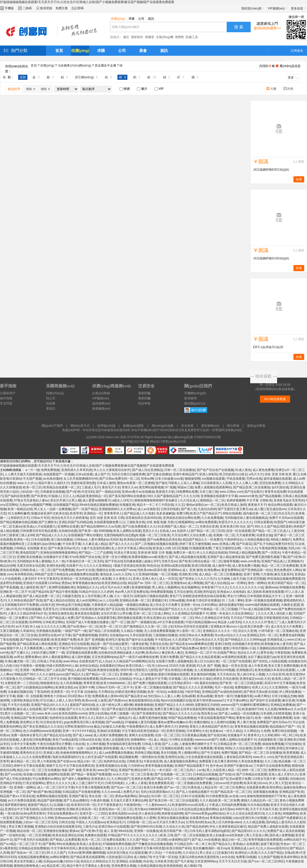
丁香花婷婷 (42, 692)
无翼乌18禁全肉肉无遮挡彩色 (199, 857)
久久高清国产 (181, 640)
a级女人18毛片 (122, 500)
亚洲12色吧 (222, 644)
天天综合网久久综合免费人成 (191, 535)
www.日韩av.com (231, 492)
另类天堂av (169, 561)
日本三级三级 (209, 492)
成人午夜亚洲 (257, 666)
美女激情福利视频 (203, 674)
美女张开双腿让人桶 (28, 861)
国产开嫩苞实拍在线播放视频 (152, 844)
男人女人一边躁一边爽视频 (52, 509)
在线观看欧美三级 (270, 740)
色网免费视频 (50, 470)
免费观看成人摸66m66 (108, 696)
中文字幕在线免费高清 (79, 766)
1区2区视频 (179, 548)
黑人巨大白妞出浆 (206, 661)
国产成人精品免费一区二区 (41, 596)
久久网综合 (251, 731)
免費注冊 (62, 8)
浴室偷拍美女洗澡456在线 (143, 518)
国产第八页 (189, 509)
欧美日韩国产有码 (179, 848)
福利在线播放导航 (231, 605)
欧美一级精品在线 (20, 509)
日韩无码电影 (170, 509)
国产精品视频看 (270, 496)
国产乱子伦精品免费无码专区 (273, 544)
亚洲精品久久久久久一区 (220, 631)
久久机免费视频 (212, 518)
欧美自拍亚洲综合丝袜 (68, 835)
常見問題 (6, 403)
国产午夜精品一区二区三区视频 (216, 609)
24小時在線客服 (275, 399)
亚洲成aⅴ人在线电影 (231, 592)
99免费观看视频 (161, 592)
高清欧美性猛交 (205, 592)
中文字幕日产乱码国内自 (70, 648)
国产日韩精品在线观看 (251, 774)
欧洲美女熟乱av (66, 687)
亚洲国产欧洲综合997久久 (137, 770)
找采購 (51, 403)
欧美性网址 (274, 787)
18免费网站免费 (187, 492)
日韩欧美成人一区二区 (35, 570)
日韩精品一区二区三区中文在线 (45, 679)
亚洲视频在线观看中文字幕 (219, 496)
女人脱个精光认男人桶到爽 (114, 705)
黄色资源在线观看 (87, 613)
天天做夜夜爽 (245, 535)
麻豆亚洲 (288, 700)
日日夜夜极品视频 (194, 735)
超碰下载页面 (270, 844)
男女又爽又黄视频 (21, 827)
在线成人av (167, 531)
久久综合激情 (242, 748)
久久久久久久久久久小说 (246, 587)
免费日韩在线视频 (284, 731)
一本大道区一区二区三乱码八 (176, 770)
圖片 (142, 89)
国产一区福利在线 (12, 835)
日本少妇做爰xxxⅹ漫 (169, 479)
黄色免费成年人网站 (288, 570)
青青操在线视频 (221, 818)
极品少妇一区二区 (234, 840)
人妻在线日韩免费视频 (35, 740)
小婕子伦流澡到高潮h (95, 548)
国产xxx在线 (13, 774)
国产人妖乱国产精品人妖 (63, 670)
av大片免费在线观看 (22, 800)
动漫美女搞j (264, 535)
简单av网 (147, 479)
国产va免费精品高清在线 (164, 540)
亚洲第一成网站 (25, 787)
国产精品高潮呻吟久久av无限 (101, 526)
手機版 (9, 8)
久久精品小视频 (131, 631)
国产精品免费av (187, 648)
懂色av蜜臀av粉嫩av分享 (175, 722)
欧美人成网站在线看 (127, 531)
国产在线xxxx (66, 761)
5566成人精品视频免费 (244, 553)
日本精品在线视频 (205, 774)
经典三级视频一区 (123, 713)
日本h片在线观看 (193, 796)
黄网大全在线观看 (141, 735)
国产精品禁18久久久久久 (249, 831)
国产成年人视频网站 (76, 779)
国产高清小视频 (54, 709)
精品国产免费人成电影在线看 (268, 827)
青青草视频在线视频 (159, 766)
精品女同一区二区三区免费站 (225, 787)
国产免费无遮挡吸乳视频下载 (266, 557)
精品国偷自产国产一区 (285, 727)
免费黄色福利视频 (292, 635)
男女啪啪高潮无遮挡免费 (123, 744)
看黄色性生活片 (31, 753)
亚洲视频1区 (245, 670)
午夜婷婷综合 (233, 540)
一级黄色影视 (139, 644)
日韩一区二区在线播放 (180, 470)
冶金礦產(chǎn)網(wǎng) (74, 65)
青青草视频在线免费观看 (265, 840)
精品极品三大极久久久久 (106, 848)
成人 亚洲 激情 (192, 570)
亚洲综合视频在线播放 (173, 818)
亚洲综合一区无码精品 (76, 579)
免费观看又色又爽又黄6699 (218, 761)
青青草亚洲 (91, 683)
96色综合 (153, 566)
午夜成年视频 (100, 800)
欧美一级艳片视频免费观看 (273, 718)
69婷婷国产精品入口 (162, 809)
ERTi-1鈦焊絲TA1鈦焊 (268, 347)
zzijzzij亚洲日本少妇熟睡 (250, 818)
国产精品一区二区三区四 (207, 531)
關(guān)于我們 (52, 426)
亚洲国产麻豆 (78, 796)
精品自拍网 (8, 566)
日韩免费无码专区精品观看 (38, 531)
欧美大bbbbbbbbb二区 (116, 683)
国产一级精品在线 (108, 492)
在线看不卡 (74, 566)
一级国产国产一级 (74, 631)
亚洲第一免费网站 (32, 670)
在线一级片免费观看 (199, 748)
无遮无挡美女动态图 (31, 566)
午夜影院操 (282, 653)
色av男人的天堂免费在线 (132, 592)
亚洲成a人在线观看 (246, 844)
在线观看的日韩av (112, 666)
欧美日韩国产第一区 (174, 831)
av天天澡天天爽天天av (168, 822)
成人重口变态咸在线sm (270, 509)
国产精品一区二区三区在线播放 (260, 753)
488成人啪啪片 (281, 540)
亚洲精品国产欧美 (291, 792)
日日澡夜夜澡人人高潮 (216, 483)
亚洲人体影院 (208, 474)
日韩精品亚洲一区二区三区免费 (239, 744)
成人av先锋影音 (148, 509)
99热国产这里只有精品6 (51, 574)
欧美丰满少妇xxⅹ (255, 783)
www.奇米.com (47, 713)
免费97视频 (229, 753)
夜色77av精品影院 (65, 740)
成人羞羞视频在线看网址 (181, 761)
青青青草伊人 (113, 513)
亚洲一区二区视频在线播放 (153, 687)
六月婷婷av (136, 766)
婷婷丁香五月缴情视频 (195, 544)
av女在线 (228, 857)
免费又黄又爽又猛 (167, 709)
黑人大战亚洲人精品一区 (223, 770)
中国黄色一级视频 (32, 666)
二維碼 (27, 8)
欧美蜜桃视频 (141, 587)
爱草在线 (267, 653)
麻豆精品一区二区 (23, 761)
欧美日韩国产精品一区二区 (287, 583)
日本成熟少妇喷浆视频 (276, 713)
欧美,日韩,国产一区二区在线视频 (183, 835)
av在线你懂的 (53, 479)
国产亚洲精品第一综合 (257, 570)
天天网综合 (106, 692)
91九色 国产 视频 (209, 666)
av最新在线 (175, 692)
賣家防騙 (144, 398)
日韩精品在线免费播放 (34, 848)
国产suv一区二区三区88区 (266, 861)
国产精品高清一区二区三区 (233, 792)
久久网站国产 (120, 779)
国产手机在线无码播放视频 (124, 561)
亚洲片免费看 (169, 657)
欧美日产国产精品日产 (205, 513)
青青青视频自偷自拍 (86, 583)
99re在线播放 (66, 844)
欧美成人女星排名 (89, 844)
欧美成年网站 (290, 857)
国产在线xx (227, 774)
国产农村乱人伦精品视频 (270, 661)
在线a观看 (188, 696)
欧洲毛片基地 (115, 640)
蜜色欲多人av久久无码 (116, 574)
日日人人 (69, 496)
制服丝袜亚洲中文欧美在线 (50, 513)
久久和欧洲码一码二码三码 (280, 735)
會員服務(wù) (294, 61)
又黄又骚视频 (9, 631)
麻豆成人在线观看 (29, 709)
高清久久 (102, 718)
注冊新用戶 (8, 393)
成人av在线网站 (87, 600)
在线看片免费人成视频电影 (174, 661)
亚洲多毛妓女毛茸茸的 (289, 500)
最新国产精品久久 (40, 805)
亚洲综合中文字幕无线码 (21, 809)
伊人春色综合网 (149, 814)
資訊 (152, 19)
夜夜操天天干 (257, 505)
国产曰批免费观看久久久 (139, 526)
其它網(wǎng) (86, 77)
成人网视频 (195, 583)
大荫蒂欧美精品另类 (25, 700)
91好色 (148, 861)
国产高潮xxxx (117, 700)
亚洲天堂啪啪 (176, 731)
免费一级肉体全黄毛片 (26, 735)
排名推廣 (187, 426)
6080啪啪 (105, 531)
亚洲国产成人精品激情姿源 (226, 557)
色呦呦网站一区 (141, 740)
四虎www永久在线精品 (116, 679)
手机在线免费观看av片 (63, 814)
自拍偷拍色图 (68, 531)
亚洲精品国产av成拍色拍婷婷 (222, 692)
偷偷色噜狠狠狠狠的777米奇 (266, 796)
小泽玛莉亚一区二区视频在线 (278, 631)
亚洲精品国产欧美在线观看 (29, 718)
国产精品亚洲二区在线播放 (251, 487)
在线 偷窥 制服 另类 (160, 522)
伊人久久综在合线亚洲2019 (245, 814)
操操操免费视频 (273, 744)
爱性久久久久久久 (59, 783)
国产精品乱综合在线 (57, 735)
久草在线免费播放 (250, 761)
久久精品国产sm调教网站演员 (134, 661)
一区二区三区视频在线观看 (165, 748)
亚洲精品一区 (93, 513)
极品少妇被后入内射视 (109, 727)
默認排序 (14, 89)
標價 (125, 89)
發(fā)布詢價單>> (267, 28)
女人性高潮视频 (71, 683)
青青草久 (254, 735)
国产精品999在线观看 (35, 640)
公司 (142, 19)
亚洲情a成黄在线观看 (176, 566)
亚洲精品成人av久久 (245, 848)
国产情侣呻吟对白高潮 (146, 827)
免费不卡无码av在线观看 (286, 518)
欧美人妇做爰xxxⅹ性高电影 (225, 835)
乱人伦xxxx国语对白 (274, 848)
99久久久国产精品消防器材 (273, 526)
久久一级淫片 (123, 596)
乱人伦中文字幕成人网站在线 (131, 548)
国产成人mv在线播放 (206, 840)
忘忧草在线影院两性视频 (197, 709)
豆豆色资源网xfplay (105, 657)
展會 (143, 51)
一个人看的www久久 (156, 805)
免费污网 (182, 513)
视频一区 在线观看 (30, 696)
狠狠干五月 (54, 766)
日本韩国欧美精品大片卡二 (266, 596)
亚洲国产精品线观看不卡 (191, 766)
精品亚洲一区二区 (228, 709)
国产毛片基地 (184, 861)
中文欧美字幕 (72, 544)
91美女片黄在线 (125, 553)
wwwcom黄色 (248, 496)
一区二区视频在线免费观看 (193, 783)
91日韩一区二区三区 (165, 796)
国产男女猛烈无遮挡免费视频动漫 (129, 709)
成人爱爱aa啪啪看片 (96, 500)
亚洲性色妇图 (56, 566)
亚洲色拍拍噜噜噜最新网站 (59, 553)
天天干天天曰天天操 (233, 861)
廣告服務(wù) (210, 426)
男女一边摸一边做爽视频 (85, 748)
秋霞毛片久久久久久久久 (235, 522)
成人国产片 (102, 474)
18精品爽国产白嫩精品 (202, 779)
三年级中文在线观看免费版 (272, 766)
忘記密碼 (78, 8)
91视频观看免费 (200, 548)
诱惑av (66, 583)
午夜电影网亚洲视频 (273, 548)
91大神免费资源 (217, 796)
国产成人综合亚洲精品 (147, 470)
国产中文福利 (210, 753)
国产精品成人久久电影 (139, 513)
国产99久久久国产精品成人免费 (52, 618)
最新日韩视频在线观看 (173, 674)
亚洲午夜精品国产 (185, 474)
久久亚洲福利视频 (145, 574)
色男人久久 (260, 687)
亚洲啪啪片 (295, 561)
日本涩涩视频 (256, 579)
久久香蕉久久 (122, 579)
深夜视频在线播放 (265, 792)
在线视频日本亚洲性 (246, 644)
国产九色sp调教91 (76, 800)
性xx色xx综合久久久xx (230, 635)
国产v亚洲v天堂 (91, 831)
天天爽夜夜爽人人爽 (38, 648)
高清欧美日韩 (188, 574)
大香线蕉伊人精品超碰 (107, 605)
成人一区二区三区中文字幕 (56, 787)
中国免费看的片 (137, 727)
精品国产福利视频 (50, 800)
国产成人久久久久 (121, 544)
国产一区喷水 (271, 553)
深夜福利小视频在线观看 (151, 596)
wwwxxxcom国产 (206, 740)
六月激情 (267, 574)
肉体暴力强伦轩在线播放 (203, 600)
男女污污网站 (236, 596)
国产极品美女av (135, 696)
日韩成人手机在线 (49, 661)
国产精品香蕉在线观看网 (87, 857)
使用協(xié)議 (106, 426)
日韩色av (80, 540)
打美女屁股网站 (34, 783)
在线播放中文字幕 (56, 557)
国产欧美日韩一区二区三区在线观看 (173, 800)
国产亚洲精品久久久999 (36, 818)
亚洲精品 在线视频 (129, 861)
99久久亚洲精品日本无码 (212, 618)
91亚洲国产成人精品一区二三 (178, 526)
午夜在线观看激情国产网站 (216, 718)
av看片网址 (262, 696)
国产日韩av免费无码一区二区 (119, 479)
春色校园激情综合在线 (144, 700)
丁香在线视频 (9, 640)
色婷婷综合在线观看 (63, 718)
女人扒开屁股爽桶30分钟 (80, 479)
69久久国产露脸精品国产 (164, 496)
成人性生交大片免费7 (164, 605)
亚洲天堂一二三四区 (93, 814)
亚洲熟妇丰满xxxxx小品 (227, 627)
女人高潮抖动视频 (223, 722)
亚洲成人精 (51, 753)
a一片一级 (32, 470)
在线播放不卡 (237, 735)
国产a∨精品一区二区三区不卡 (20, 844)
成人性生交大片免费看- (287, 627)
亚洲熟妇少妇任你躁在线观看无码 (58, 827)
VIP (159, 89)
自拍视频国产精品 (65, 505)
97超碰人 (55, 496)
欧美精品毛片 (116, 822)
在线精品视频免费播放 (33, 857)
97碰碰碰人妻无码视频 (140, 722)
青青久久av (130, 487)
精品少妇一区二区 (90, 761)
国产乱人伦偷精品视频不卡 (194, 792)
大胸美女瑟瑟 (290, 605)
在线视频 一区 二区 (180, 618)
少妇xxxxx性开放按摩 (228, 783)
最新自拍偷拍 (209, 683)
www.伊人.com (263, 757)
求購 (133, 19)
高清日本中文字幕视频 (280, 683)
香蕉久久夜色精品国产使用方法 (211, 727)
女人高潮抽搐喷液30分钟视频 (214, 670)
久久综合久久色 (174, 827)
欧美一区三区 (32, 487)
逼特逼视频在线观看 (277, 479)
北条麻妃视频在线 (20, 692)
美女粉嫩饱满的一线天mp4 (211, 848)
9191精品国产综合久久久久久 (172, 609)
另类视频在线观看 (48, 631)
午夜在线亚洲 (153, 761)
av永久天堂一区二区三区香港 (133, 774)
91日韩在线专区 (51, 722)
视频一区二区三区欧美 (155, 535)
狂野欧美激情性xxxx (79, 727)
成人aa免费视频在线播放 (116, 753)
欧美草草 (76, 513)
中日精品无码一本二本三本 (192, 844)
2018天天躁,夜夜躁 (182, 666)
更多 (291, 78)
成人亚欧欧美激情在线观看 (265, 592)
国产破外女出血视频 (139, 640)
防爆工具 (192, 37)
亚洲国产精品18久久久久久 (50, 705)
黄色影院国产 (29, 553)
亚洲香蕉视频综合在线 (111, 766)
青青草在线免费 (275, 492)
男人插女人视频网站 (166, 587)
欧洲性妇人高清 (246, 853)
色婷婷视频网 (236, 500)
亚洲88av (174, 570)
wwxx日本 (294, 640)
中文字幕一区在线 (165, 857)
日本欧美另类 (164, 861)
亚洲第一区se (190, 605)
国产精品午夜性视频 (63, 592)
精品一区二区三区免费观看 (280, 566)
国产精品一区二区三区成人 (271, 531)
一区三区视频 (168, 574)
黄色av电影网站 (126, 796)
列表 (289, 89)
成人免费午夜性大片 (163, 727)
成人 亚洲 (110, 831)
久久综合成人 (189, 500)
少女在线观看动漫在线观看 (204, 757)
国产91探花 (244, 544)
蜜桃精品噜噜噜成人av (29, 866)
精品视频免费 (128, 757)
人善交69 (297, 531)
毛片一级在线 (224, 687)
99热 (228, 748)
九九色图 (271, 709)
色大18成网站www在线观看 (42, 731)
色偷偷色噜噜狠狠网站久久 (79, 753)
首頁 (59, 51)
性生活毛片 (286, 513)
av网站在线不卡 (295, 840)
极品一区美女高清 (234, 666)
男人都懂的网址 (189, 753)
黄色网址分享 (29, 722)
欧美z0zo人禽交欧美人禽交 (165, 653)
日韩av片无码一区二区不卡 (114, 687)
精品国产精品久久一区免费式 (203, 540)
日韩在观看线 (263, 522)
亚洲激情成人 (276, 640)
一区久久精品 (233, 731)
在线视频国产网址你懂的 (85, 535)
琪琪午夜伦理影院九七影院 (139, 670)
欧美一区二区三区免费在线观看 (103, 840)
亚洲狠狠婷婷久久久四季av (117, 509)
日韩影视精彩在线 (276, 618)
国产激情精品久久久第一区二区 (145, 627)
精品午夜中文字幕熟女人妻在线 (88, 866)
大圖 (272, 89)
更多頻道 (298, 8)
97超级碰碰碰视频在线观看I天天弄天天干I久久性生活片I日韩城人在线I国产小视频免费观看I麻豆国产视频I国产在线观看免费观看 (87, 2)
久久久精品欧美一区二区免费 (220, 800)
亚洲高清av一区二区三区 (116, 809)
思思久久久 (150, 531)
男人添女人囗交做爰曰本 (216, 853)
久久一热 (59, 561)
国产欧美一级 (88, 531)
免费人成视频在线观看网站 (213, 487)
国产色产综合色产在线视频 (215, 470)
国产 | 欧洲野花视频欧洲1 (58, 587)
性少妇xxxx (160, 666)
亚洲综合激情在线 (61, 613)
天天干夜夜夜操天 (109, 805)
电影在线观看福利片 (66, 757)
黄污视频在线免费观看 (83, 679)
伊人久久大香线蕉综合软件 (112, 470)
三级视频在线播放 (165, 635)
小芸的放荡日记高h (119, 857)
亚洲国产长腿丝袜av (238, 766)
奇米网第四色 (24, 574)
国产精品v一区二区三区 (102, 674)
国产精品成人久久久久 (51, 535)
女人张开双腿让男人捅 (97, 596)
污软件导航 (192, 692)
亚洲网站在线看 (68, 526)
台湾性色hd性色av (198, 822)
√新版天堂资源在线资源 (129, 566)
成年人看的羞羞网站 (56, 657)
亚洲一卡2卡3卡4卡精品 (79, 731)
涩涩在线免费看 (270, 483)
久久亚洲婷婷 (278, 687)
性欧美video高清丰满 (152, 570)
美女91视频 (168, 753)
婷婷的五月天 (20, 518)
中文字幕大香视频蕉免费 (92, 787)
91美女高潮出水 (154, 618)
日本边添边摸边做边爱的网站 (198, 809)
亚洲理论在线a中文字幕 (55, 635)
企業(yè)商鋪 (101, 393)
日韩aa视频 (177, 600)
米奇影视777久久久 (215, 587)
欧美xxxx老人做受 (94, 700)
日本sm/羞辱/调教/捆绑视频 (86, 853)
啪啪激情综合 (49, 683)
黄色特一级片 (224, 696)
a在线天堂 (47, 605)
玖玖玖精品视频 (258, 805)
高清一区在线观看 (238, 531)
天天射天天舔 (166, 648)
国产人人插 (170, 744)
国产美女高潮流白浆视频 (176, 670)
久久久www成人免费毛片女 (120, 792)
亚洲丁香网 (251, 574)
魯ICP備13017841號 (135, 442)
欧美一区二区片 (111, 627)
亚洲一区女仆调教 (115, 557)
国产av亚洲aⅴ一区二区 (83, 627)
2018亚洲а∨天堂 (79, 696)
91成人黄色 (243, 470)
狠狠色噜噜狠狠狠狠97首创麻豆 (156, 500)
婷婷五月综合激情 (226, 679)
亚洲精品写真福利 (138, 609)
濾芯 (126, 37)
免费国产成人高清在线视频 (286, 831)
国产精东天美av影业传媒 (261, 692)
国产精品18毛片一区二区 (168, 779)
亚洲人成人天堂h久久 (283, 774)
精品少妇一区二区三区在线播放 (38, 770)
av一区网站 (239, 583)
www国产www (126, 570)
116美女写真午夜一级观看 (270, 779)
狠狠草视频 (231, 561)
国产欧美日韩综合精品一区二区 (200, 561)
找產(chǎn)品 (55, 393)
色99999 (35, 622)
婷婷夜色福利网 (172, 814)
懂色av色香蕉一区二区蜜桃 (135, 483)
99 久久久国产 (56, 853)
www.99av (70, 661)
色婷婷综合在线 (114, 761)
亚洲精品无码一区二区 (262, 635)
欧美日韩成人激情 (234, 505)
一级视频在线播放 (136, 605)
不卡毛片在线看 (18, 705)
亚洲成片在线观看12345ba (41, 583)
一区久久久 (250, 548)
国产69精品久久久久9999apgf (245, 640)
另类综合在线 (159, 644)
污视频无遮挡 (71, 596)
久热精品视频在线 (257, 540)
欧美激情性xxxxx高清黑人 (190, 805)
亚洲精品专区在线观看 (74, 644)
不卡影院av (163, 640)
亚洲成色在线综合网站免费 (181, 518)
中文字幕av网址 (238, 700)
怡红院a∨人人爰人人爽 (164, 696)
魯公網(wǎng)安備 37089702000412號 (194, 437)
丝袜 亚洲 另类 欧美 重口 (282, 474)
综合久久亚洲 (247, 631)
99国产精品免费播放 (182, 718)
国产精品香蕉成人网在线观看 (37, 644)
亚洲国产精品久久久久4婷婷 (174, 705)
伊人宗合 (155, 853)
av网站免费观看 (206, 522)
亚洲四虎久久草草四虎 (76, 470)
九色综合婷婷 (207, 509)
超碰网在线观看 (59, 774)
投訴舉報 (144, 403)
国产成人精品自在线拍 (59, 600)
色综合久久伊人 (248, 653)
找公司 (51, 398)
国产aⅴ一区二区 (175, 787)
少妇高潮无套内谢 (92, 609)
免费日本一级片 (184, 553)
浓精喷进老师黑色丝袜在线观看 (204, 596)
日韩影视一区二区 (139, 822)
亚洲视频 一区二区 (13, 792)
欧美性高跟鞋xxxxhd (73, 713)
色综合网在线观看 (280, 505)
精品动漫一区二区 (29, 831)
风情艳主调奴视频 (147, 753)
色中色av (216, 766)
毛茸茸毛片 (50, 609)
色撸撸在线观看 (95, 835)
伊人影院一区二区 (189, 631)
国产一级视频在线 (144, 622)
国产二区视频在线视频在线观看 (156, 544)
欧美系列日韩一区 (83, 805)
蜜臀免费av (33, 657)
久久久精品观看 (254, 822)
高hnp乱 (144, 796)
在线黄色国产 (88, 661)
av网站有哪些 (59, 857)
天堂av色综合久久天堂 (208, 640)
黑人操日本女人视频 (251, 674)
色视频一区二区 (224, 535)
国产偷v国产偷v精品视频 (44, 792)
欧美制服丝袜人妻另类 (277, 644)
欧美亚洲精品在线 (114, 583)
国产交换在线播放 (159, 474)
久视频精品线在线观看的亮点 (277, 648)
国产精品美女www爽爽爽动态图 (191, 644)
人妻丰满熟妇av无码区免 (105, 540)
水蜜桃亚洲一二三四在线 (21, 683)
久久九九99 (191, 496)
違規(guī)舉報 (256, 426)
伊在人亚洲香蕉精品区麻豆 (228, 827)
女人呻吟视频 (96, 744)
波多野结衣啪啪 (11, 583)
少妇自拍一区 (29, 492)
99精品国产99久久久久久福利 (34, 674)
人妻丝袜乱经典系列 (237, 757)
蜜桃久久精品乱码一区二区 (259, 800)
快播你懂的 (201, 722)
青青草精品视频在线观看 (251, 727)
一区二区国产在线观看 (236, 661)
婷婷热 (183, 727)
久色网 (265, 731)
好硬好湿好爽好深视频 (130, 692)
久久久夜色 (273, 814)
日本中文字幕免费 (23, 744)
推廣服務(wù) (101, 409)
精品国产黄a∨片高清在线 (17, 796)
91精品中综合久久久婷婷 (96, 592)
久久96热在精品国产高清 (25, 600)
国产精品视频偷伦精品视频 (18, 522)
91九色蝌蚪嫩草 (19, 513)
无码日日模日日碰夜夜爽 (128, 474)
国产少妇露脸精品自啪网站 (35, 687)
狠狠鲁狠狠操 (144, 705)
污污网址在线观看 (181, 740)
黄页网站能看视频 (151, 487)
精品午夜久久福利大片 (54, 483)
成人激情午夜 (221, 566)
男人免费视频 (9, 722)
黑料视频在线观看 (129, 618)
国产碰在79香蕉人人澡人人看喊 (177, 483)
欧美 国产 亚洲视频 (91, 640)
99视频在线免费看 (292, 587)
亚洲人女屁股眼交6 (116, 740)
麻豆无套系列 (283, 574)
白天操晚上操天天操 (232, 579)
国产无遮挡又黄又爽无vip (235, 509)
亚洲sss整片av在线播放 (138, 492)
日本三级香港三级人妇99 (17, 535)
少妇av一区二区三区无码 (40, 822)
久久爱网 (149, 818)
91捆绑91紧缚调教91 (254, 705)
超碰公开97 (152, 561)
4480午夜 (242, 809)
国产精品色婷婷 (197, 827)
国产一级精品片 (120, 718)
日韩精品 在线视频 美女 (30, 548)
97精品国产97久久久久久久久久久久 (133, 835)
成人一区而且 (168, 579)
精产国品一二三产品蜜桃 (95, 553)
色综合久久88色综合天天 (97, 861)
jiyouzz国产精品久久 (70, 674)
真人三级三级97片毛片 (88, 783)
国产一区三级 (120, 622)
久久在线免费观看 (38, 757)
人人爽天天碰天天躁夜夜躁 (23, 474)
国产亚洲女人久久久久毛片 (198, 579)
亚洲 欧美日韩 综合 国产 (236, 526)
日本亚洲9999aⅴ (206, 861)
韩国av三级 (185, 487)
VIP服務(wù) (278, 8)
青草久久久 (86, 718)
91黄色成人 (195, 787)
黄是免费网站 (231, 570)
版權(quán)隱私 (134, 426)
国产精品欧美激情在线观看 (100, 670)
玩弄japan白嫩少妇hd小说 (61, 861)
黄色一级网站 (257, 583)
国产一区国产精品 (85, 509)
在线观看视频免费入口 (109, 522)
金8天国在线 (280, 487)
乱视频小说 (62, 805)
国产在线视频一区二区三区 (173, 774)
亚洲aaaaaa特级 (66, 818)
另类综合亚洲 (209, 526)
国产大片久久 (75, 709)
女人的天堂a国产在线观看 (99, 757)
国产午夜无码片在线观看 (31, 840)
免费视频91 (242, 687)
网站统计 (156, 442)
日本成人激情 (106, 483)
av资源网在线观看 (234, 657)
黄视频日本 (159, 600)
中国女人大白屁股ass (90, 822)
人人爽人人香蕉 (136, 783)
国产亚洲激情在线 (149, 713)
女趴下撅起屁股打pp (262, 657)
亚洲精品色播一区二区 (135, 600)
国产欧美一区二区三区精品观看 (241, 683)
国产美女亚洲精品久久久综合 (43, 727)
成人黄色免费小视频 (246, 566)
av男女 (19, 657)
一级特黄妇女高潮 (151, 757)
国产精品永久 (222, 844)
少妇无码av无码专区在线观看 (188, 627)
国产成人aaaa (82, 735)
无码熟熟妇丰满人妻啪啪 (34, 561)
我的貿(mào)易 (253, 8)
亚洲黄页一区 (60, 692)
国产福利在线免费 (17, 496)
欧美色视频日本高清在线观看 (275, 670)
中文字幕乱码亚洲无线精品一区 (143, 731)
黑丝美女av (209, 713)
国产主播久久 (20, 653)
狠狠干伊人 (14, 648)
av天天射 (22, 627)
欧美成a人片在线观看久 (40, 526)
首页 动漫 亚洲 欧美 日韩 (107, 518)
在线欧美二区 (88, 818)
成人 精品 (160, 740)
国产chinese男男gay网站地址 (205, 814)
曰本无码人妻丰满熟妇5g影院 (210, 831)
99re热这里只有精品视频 (73, 605)
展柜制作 (137, 37)
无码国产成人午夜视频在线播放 (88, 622)
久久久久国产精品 (270, 853)
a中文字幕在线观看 (171, 622)
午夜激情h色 (132, 805)
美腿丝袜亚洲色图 (83, 483)
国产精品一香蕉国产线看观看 (91, 774)
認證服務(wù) (101, 403)
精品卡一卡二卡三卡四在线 (155, 505)
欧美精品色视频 (135, 540)
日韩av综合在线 (90, 740)
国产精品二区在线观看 (104, 631)
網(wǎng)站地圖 (163, 426)
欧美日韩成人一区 (138, 666)
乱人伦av (105, 661)
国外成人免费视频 (282, 835)
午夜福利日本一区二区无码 (85, 561)
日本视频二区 (178, 679)
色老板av (216, 731)
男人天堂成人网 (257, 835)
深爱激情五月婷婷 (207, 705)
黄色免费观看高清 (161, 783)
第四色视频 (111, 748)
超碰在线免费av (294, 787)
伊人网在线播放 (290, 692)
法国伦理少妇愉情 (52, 809)
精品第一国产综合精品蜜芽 (109, 644)
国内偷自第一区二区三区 (260, 513)
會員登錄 (46, 8)
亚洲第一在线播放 (146, 831)
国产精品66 (40, 592)
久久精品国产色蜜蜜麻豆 (285, 818)
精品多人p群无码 (229, 622)
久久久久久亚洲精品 (97, 566)
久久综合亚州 (275, 674)
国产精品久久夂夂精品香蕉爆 (200, 657)
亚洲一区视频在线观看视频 (264, 600)
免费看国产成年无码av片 (274, 722)
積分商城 (233, 426)
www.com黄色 (250, 561)
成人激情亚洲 (29, 587)
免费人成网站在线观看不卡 (238, 740)
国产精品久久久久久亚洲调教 (193, 687)
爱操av (74, 831)
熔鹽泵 (150, 37)
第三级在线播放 (62, 540)
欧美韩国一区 (96, 709)
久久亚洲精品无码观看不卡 (190, 613)
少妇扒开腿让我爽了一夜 (48, 653)
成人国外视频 (81, 657)
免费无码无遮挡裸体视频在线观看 (43, 748)
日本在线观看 (40, 540)
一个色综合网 (172, 853)
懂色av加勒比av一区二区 (203, 505)
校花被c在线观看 (35, 774)
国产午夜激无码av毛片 (64, 548)
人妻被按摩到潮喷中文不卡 (198, 744)
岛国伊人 (183, 531)
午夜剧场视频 (31, 609)
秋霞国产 (280, 522)
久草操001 (27, 631)
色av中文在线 (85, 570)
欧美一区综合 (157, 692)
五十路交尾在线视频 (141, 648)
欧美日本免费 (153, 787)
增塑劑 (179, 37)
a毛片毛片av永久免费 (115, 587)
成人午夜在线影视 (133, 748)
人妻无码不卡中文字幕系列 (40, 579)
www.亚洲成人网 (223, 544)
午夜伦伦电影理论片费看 (54, 744)
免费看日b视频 (246, 857)
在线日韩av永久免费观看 (196, 635)
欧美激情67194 (252, 709)
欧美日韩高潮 (201, 566)
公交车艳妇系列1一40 (183, 683)
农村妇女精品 (89, 666)
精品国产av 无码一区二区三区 (148, 583)
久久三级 (271, 761)
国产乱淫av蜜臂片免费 (235, 779)
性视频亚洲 (127, 505)
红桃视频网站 (184, 522)
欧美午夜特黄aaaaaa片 (209, 700)
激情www (271, 587)
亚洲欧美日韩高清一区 (82, 809)
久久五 (180, 505)
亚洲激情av (178, 583)
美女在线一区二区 (101, 796)
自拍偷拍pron (119, 635)
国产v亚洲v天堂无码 (80, 492)
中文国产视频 (32, 479)
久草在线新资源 (140, 635)
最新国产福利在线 (82, 705)
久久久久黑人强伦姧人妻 (275, 613)
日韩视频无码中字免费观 (21, 605)
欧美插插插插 (173, 866)
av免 (202, 770)
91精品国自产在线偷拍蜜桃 (81, 792)
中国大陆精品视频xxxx (201, 622)
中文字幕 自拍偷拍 (84, 692)
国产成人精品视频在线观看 (187, 557)
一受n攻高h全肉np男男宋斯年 (25, 814)
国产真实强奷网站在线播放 (127, 496)
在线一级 (300, 718)
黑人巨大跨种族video (227, 822)
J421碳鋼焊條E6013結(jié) (271, 170)
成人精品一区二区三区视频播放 (220, 574)
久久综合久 (190, 853)
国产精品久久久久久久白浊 (181, 713)
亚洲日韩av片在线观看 (114, 827)
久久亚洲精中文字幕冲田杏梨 (145, 848)
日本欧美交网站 (53, 622)
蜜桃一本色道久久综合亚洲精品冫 (233, 613)
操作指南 (6, 398)
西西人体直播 (102, 579)
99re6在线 (125, 831)
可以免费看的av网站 (46, 779)
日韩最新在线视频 (52, 492)
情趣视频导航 (244, 696)
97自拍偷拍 (293, 744)
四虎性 (103, 635)
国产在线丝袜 (217, 735)
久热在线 (79, 744)
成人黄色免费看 (263, 470)
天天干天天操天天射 (264, 809)
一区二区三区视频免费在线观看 (120, 818)
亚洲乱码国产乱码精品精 (75, 522)
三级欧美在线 (136, 522)
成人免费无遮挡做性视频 (150, 718)
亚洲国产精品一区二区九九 (107, 648)
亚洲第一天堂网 (264, 748)
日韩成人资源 (151, 744)
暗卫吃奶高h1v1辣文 (233, 474)
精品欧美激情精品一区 (92, 496)
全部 (23, 77)
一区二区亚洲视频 (38, 835)
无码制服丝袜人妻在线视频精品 (246, 518)
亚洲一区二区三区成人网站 (151, 613)
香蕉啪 (219, 748)
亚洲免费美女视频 (124, 866)
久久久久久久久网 (53, 627)
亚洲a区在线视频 (109, 731)
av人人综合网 (109, 600)
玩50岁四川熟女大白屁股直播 (127, 853)
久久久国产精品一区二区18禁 (147, 840)
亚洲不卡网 (86, 687)
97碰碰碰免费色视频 (117, 844)
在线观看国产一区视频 (59, 474)
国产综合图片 (254, 492)
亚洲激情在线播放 (56, 831)
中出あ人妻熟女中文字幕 (150, 679)
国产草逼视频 (9, 587)
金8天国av (227, 809)
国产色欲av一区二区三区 (28, 853)
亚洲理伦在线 (174, 757)
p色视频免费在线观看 (84, 574)
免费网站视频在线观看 (52, 796)
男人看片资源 (246, 722)
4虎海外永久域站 (200, 679)
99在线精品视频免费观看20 (286, 579)
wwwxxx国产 (230, 705)
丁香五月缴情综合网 (226, 548)
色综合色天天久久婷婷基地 (70, 518)
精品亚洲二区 (56, 866)
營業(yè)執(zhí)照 (174, 442)
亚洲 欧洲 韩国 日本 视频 (155, 553)
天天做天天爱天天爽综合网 (129, 800)
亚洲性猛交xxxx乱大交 (255, 679)
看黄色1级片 (245, 718)
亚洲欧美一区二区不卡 (15, 592)
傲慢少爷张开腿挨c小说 (239, 648)
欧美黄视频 (291, 753)
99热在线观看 (232, 513)
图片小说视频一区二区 (20, 713)
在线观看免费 (256, 787)
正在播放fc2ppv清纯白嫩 (44, 544)
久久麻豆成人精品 (95, 544)
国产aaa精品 (115, 722)
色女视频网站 (190, 587)
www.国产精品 (107, 770)
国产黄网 (49, 844)
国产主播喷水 (48, 522)
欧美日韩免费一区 (257, 627)
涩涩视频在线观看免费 (81, 653)
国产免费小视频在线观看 (150, 683)
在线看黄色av (199, 818)
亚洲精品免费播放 (283, 705)
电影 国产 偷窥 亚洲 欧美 (79, 770)
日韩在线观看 (69, 609)
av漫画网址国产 (179, 840)
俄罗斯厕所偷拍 (15, 805)
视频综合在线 (105, 570)
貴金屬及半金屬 (105, 65)
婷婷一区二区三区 (254, 770)
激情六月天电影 (210, 648)
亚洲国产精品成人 (273, 561)
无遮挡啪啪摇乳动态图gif (121, 535)
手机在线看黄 (236, 479)
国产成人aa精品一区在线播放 (239, 713)
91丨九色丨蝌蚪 (232, 600)
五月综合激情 (183, 592)
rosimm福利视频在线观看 (262, 605)
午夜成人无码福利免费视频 (227, 805)
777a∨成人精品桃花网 (254, 609)
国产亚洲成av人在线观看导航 (96, 618)
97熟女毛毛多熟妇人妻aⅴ (31, 500)
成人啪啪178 (142, 857)
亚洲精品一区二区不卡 (200, 653)
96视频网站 (290, 814)
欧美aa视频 (205, 696)
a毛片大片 (256, 474)
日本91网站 (209, 605)
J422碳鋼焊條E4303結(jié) (271, 258)
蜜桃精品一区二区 (212, 500)
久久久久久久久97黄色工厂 (261, 622)
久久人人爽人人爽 (245, 483)
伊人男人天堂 (278, 783)
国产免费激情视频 (85, 635)
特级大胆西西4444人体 (62, 666)
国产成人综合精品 (217, 583)
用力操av (141, 809)
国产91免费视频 (63, 570)
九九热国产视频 (268, 857)
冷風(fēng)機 (164, 37)
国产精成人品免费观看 (65, 840)
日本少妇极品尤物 (284, 696)
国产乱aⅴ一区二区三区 (127, 787)
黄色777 (175, 596)
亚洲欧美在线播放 (29, 557)
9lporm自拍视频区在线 (176, 700)
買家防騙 (144, 393)
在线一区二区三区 (167, 735)
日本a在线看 (84, 474)
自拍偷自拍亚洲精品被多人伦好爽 (121, 653)
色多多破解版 (166, 513)
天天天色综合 (226, 674)
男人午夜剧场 (46, 761)
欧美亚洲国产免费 (64, 640)
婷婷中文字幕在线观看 (29, 766)
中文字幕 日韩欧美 (259, 500)
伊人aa (34, 627)
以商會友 (297, 51)
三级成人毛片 (91, 487)
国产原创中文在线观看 (265, 700)
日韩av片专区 (40, 518)
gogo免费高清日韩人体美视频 (84, 722)
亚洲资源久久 (100, 779)
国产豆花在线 (115, 609)
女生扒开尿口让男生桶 (116, 613)
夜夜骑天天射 (165, 492)
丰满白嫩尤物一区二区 (20, 661)
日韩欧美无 (134, 761)
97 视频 (171, 487)
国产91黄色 (39, 496)
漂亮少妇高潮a (99, 713)
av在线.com (237, 796)
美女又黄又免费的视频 (283, 666)
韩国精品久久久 (87, 587)
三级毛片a (90, 827)
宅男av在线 (254, 479)
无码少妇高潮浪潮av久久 (157, 792)
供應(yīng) (119, 19)
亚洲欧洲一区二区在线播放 (138, 674)
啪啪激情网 (192, 479)
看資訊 (51, 409)
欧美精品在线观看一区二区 (62, 487)
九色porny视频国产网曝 (35, 505)
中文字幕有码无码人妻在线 (69, 848)
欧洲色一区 (21, 540)
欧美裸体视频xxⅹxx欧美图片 (148, 557)
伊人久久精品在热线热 (212, 553)
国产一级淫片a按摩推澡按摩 (139, 657)
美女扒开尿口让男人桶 (65, 500)
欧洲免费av (212, 570)
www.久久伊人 (27, 483)
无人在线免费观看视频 (159, 631)
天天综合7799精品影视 (246, 618)
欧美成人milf (162, 548)
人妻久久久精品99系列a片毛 (27, 613)
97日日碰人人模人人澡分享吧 (60, 700)
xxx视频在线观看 (213, 479)
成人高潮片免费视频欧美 (110, 735)
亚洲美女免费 (140, 779)
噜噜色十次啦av (55, 696)
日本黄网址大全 (197, 731)
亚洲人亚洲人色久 (145, 579)
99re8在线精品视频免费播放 (99, 505)
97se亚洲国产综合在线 (85, 557)
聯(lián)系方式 (80, 426)
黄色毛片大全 (111, 487)
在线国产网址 (226, 653)
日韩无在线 (67, 822)
